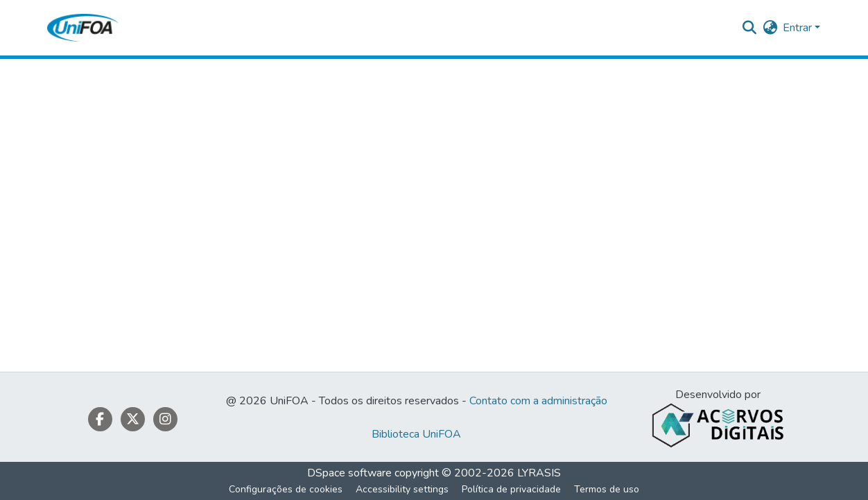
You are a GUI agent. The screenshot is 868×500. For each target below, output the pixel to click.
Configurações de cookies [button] (286, 489)
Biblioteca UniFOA (416, 434)
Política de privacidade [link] (511, 489)
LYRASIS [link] (539, 473)
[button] (83, 28)
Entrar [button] (799, 28)
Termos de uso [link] (607, 489)
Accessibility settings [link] (402, 489)
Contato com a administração (538, 401)
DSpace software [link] (349, 473)
